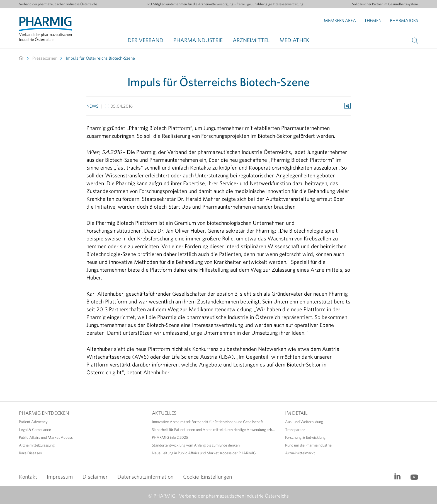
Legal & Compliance (35, 430)
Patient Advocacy (33, 422)
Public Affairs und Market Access (46, 437)
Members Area (340, 20)
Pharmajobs (404, 20)
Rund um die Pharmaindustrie (308, 445)
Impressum (60, 477)
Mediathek (294, 40)
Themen (373, 20)
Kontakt (28, 477)
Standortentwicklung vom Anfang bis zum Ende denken (196, 445)
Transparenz (295, 430)
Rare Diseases (30, 453)
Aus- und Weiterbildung (304, 422)
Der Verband (145, 40)
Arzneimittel (251, 40)
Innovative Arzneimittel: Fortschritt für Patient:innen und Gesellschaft (207, 422)
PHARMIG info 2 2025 (170, 437)
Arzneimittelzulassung (37, 445)
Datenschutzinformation (145, 477)
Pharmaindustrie (198, 40)
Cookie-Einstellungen (207, 477)
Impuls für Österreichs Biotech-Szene (100, 58)
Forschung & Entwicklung (305, 437)
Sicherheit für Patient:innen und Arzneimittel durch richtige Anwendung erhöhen (214, 430)
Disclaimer (95, 477)
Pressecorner (45, 58)
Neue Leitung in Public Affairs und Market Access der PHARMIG (204, 453)
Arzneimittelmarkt (300, 453)
